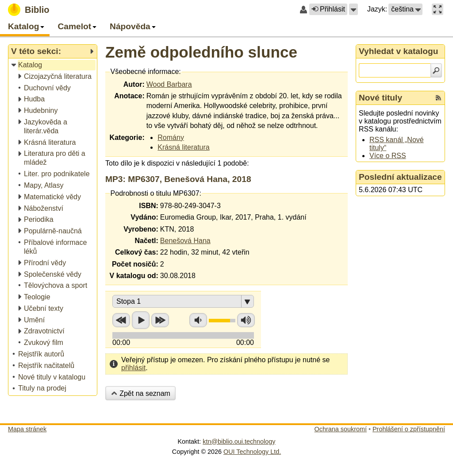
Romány (171, 137)
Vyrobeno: (141, 229)
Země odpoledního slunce (201, 52)
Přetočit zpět (121, 320)
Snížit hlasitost (198, 320)
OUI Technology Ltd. (252, 452)
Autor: (134, 84)
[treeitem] (53, 65)
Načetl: (146, 241)
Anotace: (129, 96)
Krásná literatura (183, 147)
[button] (353, 9)
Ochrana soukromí (341, 429)
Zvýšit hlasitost (246, 320)
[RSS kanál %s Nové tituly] (438, 98)
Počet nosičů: (135, 264)
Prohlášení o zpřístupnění (409, 429)
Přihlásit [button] (328, 9)
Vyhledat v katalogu (399, 51)
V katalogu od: (134, 276)
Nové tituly (380, 98)
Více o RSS (388, 156)
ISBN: (149, 206)
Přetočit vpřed (160, 320)
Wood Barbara (169, 84)
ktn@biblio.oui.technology (239, 441)
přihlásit (133, 368)
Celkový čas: (137, 252)
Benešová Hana (185, 241)
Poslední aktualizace (400, 177)
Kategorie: (127, 137)
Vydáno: (144, 217)
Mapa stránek (27, 429)
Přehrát (141, 320)
